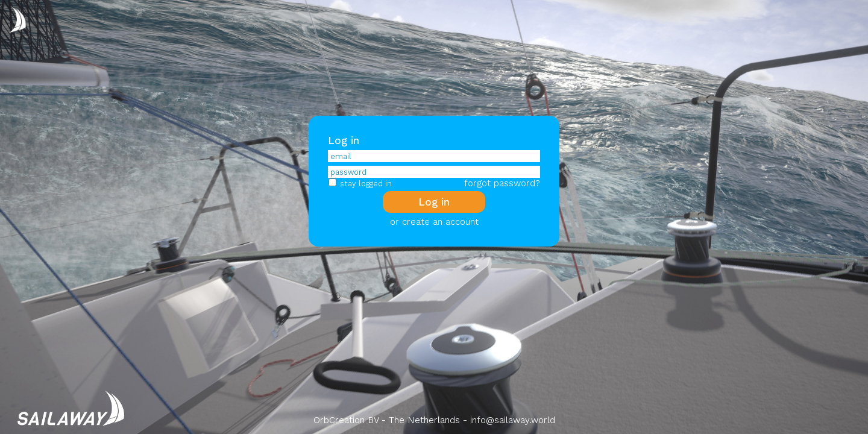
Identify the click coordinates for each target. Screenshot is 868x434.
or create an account (434, 222)
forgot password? (502, 183)
